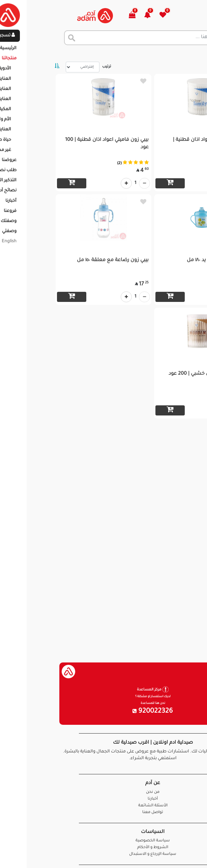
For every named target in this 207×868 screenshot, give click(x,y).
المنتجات (168, 54)
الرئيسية (193, 54)
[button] (102, 16)
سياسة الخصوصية (103, 841)
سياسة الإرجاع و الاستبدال (103, 854)
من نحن (103, 792)
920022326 (103, 712)
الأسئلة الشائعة (104, 806)
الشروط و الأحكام (103, 848)
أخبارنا (103, 799)
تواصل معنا (181, 854)
